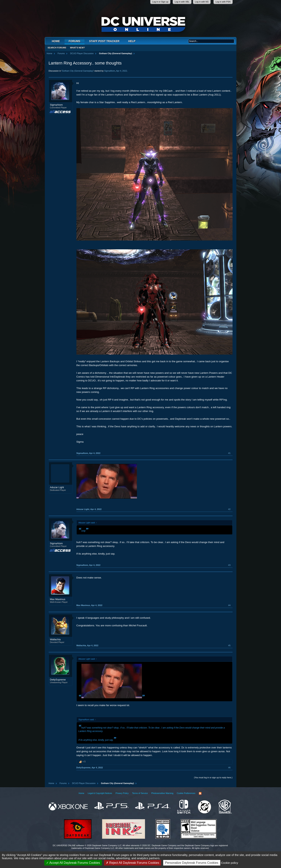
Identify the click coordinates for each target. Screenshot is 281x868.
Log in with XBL (182, 2)
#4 (229, 605)
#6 (229, 768)
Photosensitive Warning (162, 793)
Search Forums (57, 48)
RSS (200, 793)
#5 (229, 645)
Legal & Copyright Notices (100, 793)
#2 (229, 509)
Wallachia (55, 639)
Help (132, 41)
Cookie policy (230, 863)
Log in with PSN (223, 2)
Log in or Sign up (160, 2)
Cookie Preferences (186, 793)
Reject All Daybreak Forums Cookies (133, 863)
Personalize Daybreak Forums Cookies (192, 863)
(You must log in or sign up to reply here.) (213, 777)
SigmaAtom (110, 71)
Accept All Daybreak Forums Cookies (73, 863)
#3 (229, 565)
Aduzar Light (57, 487)
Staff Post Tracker (104, 41)
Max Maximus (58, 599)
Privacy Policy (122, 793)
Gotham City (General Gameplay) (78, 71)
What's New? (78, 48)
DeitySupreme (58, 680)
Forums (75, 41)
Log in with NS (202, 2)
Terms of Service (140, 793)
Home (56, 41)
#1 (229, 453)
